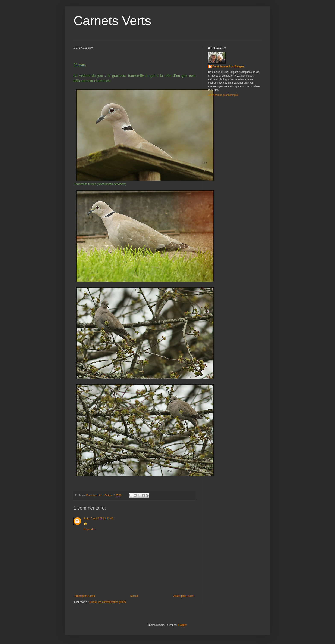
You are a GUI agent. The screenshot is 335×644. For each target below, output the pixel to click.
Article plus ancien (184, 596)
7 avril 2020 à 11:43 (102, 518)
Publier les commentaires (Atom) (108, 602)
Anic (87, 518)
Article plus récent (85, 596)
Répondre (89, 529)
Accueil (134, 596)
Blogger (182, 625)
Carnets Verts (112, 21)
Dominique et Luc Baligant (228, 66)
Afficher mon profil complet (223, 95)
